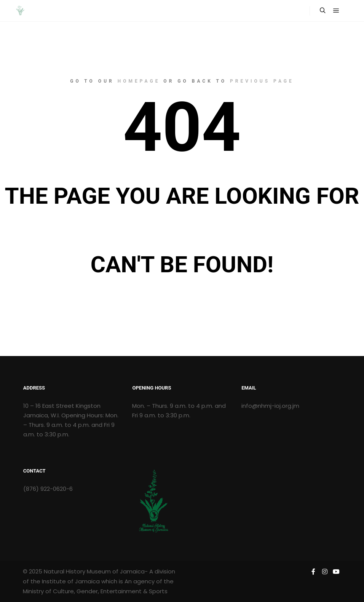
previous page (262, 81)
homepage (139, 81)
